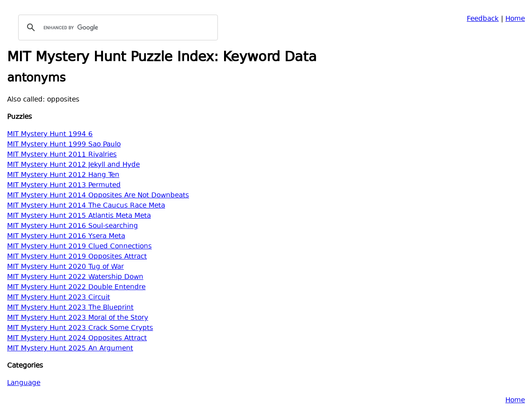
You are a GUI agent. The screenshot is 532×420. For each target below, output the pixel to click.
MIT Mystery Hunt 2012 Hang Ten (63, 175)
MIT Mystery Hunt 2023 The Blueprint (70, 308)
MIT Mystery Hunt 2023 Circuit (59, 298)
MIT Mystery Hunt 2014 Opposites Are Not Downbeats (98, 196)
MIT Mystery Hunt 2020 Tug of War (65, 267)
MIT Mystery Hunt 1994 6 (50, 135)
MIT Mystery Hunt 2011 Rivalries (62, 155)
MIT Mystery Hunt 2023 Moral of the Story (78, 318)
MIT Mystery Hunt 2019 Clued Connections (79, 247)
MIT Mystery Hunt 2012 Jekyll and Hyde (73, 165)
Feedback (483, 19)
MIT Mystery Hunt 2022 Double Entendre (76, 288)
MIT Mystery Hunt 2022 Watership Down (75, 277)
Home (515, 19)
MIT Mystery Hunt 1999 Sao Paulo (64, 145)
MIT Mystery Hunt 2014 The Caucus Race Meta (86, 206)
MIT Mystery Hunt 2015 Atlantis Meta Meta (79, 216)
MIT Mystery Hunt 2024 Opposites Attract (77, 339)
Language (24, 383)
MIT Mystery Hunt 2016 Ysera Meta (66, 237)
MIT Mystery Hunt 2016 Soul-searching (73, 226)
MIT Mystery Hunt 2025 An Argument (70, 349)
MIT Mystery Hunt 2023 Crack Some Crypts (80, 328)
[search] (117, 27)
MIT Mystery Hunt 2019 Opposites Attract (77, 257)
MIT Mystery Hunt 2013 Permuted (64, 186)
